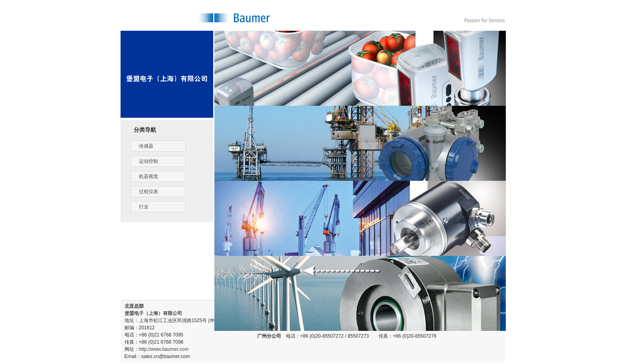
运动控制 (149, 161)
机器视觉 (149, 176)
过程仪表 (149, 192)
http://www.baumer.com (164, 349)
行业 (144, 207)
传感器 (146, 146)
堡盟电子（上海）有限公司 (153, 313)
